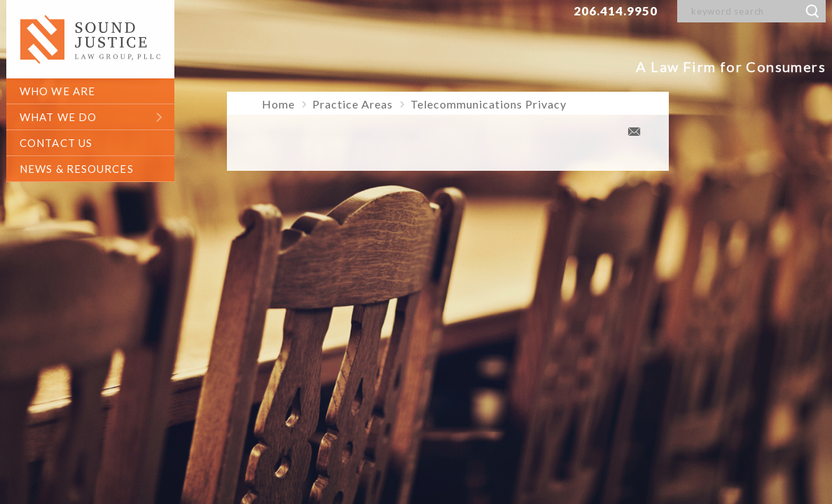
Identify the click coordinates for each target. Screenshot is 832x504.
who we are (57, 91)
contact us (56, 143)
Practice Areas (353, 104)
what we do (58, 117)
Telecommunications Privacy (488, 104)
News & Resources (77, 169)
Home (278, 104)
